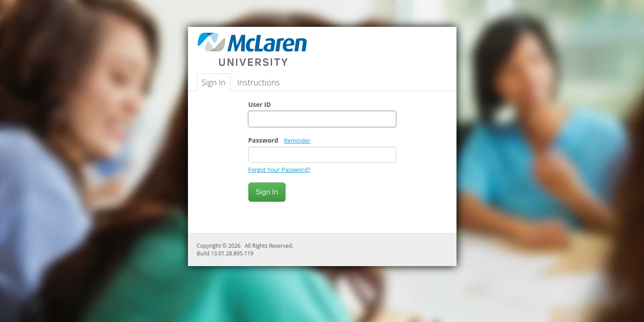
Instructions (258, 82)
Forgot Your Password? (279, 169)
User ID (260, 104)
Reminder (297, 140)
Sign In (214, 82)
